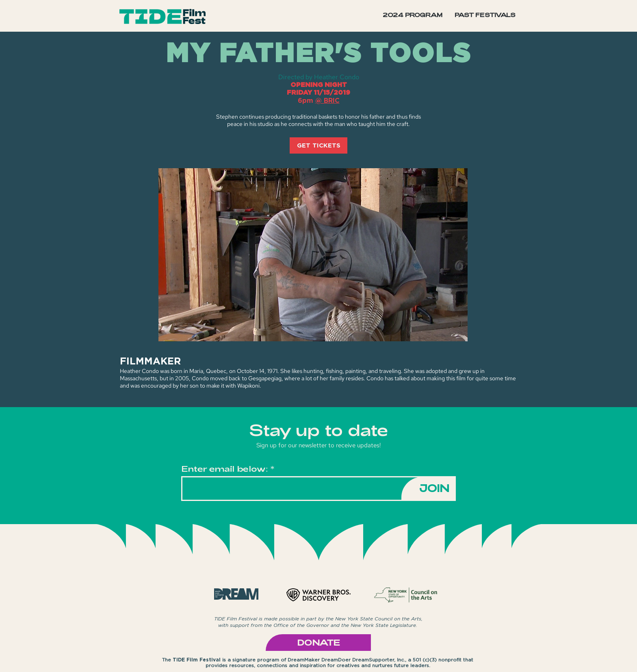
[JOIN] (428, 488)
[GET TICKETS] (318, 145)
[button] (485, 15)
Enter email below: (225, 468)
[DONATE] (318, 643)
